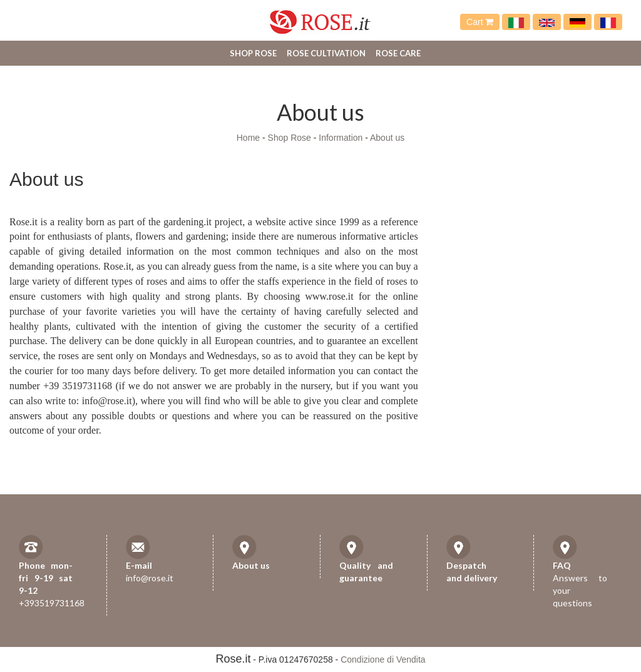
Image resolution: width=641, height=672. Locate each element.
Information (341, 138)
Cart (480, 22)
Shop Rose (253, 53)
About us (387, 138)
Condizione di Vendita (383, 659)
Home (248, 138)
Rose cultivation (326, 53)
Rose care (398, 53)
